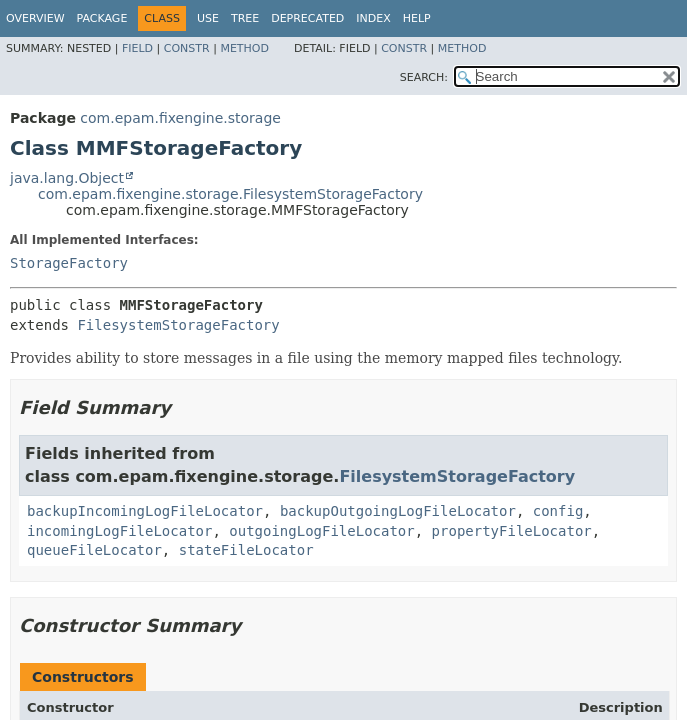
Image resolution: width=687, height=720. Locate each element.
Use (208, 18)
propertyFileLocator (512, 531)
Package (102, 18)
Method (244, 48)
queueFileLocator (94, 550)
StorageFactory (69, 263)
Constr (187, 48)
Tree (245, 18)
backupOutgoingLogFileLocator (398, 511)
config (558, 511)
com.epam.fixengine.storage (180, 118)
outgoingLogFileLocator (321, 531)
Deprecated (307, 18)
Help (417, 18)
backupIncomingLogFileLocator (145, 511)
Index (373, 18)
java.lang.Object (67, 178)
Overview (35, 18)
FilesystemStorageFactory (178, 325)
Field (137, 48)
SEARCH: (424, 77)
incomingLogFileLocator (119, 531)
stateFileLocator (246, 550)
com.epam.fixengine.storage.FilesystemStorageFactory (230, 194)
